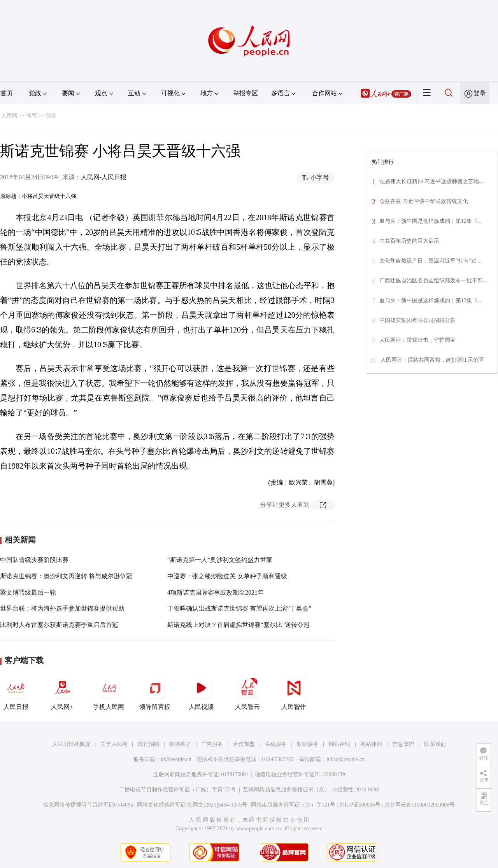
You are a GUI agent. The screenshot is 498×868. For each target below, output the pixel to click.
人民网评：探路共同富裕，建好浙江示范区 (432, 360)
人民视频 (201, 692)
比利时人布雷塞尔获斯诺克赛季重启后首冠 (59, 625)
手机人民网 (109, 692)
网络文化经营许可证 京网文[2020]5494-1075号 (192, 805)
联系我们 (435, 744)
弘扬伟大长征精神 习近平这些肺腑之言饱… (432, 181)
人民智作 (294, 692)
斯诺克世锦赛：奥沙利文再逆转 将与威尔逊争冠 (66, 576)
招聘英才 (180, 744)
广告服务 (212, 744)
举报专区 (245, 93)
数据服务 (308, 744)
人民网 (9, 116)
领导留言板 (155, 692)
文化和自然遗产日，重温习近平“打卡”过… (431, 261)
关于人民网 (114, 744)
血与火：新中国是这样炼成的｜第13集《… (431, 300)
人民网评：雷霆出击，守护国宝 (417, 340)
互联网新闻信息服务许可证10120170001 (201, 774)
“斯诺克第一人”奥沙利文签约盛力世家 (220, 560)
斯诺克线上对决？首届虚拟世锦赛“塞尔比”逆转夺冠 (238, 625)
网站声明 (340, 744)
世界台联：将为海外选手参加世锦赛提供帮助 (62, 608)
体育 (32, 116)
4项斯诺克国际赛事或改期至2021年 (216, 592)
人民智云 (247, 692)
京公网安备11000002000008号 (420, 805)
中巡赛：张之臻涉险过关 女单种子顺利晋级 (227, 576)
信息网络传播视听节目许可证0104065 (88, 805)
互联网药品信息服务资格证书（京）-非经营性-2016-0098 (311, 790)
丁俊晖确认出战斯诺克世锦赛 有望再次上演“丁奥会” (239, 608)
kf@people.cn (176, 759)
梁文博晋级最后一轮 (28, 592)
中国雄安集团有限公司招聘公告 (417, 320)
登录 (480, 93)
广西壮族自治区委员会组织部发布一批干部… (434, 281)
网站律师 (371, 744)
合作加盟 (244, 744)
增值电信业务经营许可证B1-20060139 (300, 774)
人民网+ (62, 692)
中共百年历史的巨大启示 (409, 241)
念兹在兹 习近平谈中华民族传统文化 (424, 201)
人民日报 (16, 692)
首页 (7, 93)
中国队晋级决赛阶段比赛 (34, 560)
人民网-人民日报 (104, 177)
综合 (51, 116)
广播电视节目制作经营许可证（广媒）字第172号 (178, 790)
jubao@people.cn (345, 759)
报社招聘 (149, 744)
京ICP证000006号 (360, 805)
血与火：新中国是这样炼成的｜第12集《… (431, 221)
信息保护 (403, 744)
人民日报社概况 (71, 744)
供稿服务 (276, 744)
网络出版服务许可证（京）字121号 (293, 805)
